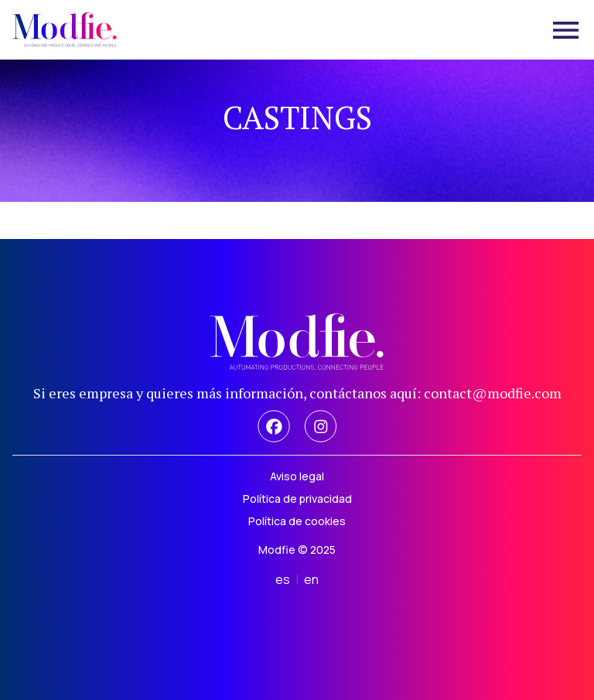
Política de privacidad (297, 499)
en (311, 579)
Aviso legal (297, 476)
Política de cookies (297, 521)
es (283, 579)
